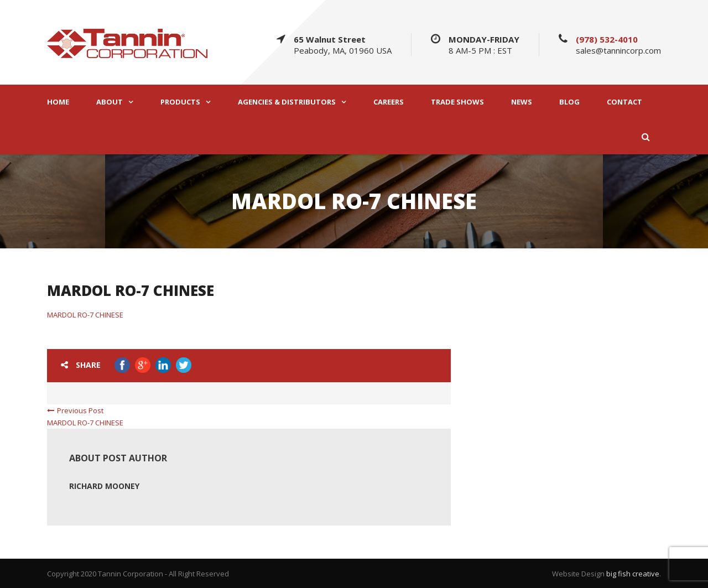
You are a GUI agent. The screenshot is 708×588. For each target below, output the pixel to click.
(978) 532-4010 (607, 39)
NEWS (522, 102)
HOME (58, 102)
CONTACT (624, 102)
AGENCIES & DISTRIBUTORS (287, 102)
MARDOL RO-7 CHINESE (85, 315)
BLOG (569, 102)
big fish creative (633, 574)
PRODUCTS (180, 102)
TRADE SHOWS (457, 102)
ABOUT (110, 102)
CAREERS (389, 102)
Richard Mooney (104, 486)
